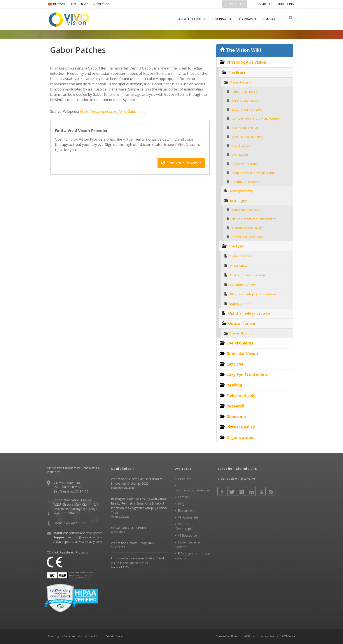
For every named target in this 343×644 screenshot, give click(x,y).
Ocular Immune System (247, 275)
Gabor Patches (241, 256)
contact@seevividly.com (86, 533)
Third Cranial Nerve (245, 101)
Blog (85, 4)
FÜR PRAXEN (223, 19)
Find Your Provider (181, 163)
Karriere (184, 497)
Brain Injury (238, 200)
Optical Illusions (242, 323)
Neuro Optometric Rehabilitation (254, 219)
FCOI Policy (288, 636)
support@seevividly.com (85, 537)
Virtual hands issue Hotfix (129, 528)
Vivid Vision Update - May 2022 (133, 543)
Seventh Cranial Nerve (247, 137)
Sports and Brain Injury (248, 237)
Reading (234, 385)
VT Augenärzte (188, 517)
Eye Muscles (240, 155)
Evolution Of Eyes (243, 285)
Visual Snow (239, 266)
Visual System (240, 82)
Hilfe (73, 4)
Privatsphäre (265, 636)
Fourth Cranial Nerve (246, 182)
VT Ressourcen (188, 535)
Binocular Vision (242, 353)
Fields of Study (241, 395)
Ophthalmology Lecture (249, 313)
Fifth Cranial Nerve (245, 92)
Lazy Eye (235, 364)
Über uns (185, 479)
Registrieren (264, 4)
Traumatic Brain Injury (247, 228)
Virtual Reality (241, 427)
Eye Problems (240, 343)
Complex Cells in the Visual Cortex (256, 118)
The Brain (237, 72)
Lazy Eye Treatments (247, 374)
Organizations (240, 437)
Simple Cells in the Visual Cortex (254, 173)
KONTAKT (271, 19)
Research (235, 406)
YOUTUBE (101, 4)
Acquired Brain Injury (246, 210)
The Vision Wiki (240, 50)
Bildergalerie (187, 511)
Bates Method (241, 304)
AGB (247, 636)
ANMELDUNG (286, 4)
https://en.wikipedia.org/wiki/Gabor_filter (113, 111)
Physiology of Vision (246, 62)
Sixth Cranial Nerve (245, 128)
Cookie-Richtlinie (227, 636)
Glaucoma (236, 416)
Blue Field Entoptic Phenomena (253, 294)
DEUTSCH (57, 4)
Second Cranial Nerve (247, 110)
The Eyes (236, 246)
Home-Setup (235, 4)
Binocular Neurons (245, 164)
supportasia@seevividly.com (82, 542)
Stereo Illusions (241, 333)
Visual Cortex (241, 146)
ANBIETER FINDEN (193, 19)
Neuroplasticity (241, 191)
